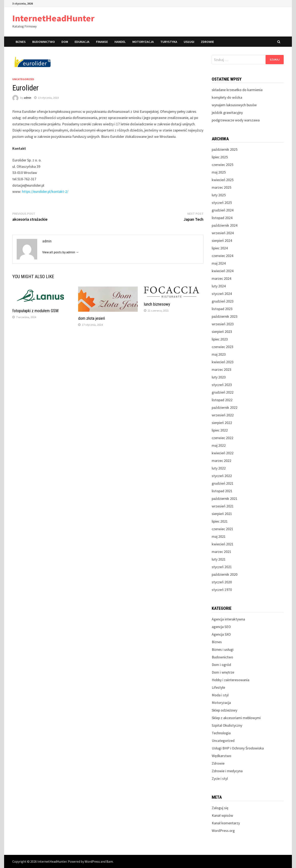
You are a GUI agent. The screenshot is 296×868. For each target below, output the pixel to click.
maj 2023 (219, 354)
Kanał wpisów (222, 815)
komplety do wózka (227, 97)
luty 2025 (219, 195)
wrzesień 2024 (223, 233)
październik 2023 (225, 316)
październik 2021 (225, 499)
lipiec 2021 (220, 521)
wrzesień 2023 (223, 324)
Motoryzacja (143, 42)
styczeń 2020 (222, 582)
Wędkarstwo (221, 756)
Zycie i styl (220, 778)
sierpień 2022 (222, 423)
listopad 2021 (222, 491)
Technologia (221, 733)
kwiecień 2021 (223, 544)
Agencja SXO (221, 634)
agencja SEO (221, 627)
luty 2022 (219, 468)
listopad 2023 (222, 309)
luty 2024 (219, 286)
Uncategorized (23, 79)
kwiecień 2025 (223, 180)
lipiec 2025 (220, 157)
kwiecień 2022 (223, 453)
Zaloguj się (220, 808)
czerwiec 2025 (223, 165)
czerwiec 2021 (223, 529)
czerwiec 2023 (223, 347)
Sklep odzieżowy (224, 710)
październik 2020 (225, 574)
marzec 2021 (221, 552)
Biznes (21, 42)
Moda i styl (220, 695)
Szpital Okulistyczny (227, 725)
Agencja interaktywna (228, 619)
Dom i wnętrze (223, 672)
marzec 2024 (221, 278)
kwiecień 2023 (223, 362)
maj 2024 (219, 263)
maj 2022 (219, 445)
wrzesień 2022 (223, 415)
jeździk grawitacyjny (227, 112)
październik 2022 (225, 407)
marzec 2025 (221, 187)
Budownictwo (44, 42)
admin (28, 98)
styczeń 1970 (222, 590)
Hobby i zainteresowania (231, 680)
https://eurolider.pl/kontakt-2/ (45, 191)
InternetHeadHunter (53, 18)
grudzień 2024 (223, 210)
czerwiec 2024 (223, 256)
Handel (120, 42)
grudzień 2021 (223, 483)
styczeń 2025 (222, 203)
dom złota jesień (92, 318)
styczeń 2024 (222, 294)
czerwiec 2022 (223, 438)
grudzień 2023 (223, 301)
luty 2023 (219, 377)
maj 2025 (219, 172)
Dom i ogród (221, 665)
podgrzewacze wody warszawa (236, 120)
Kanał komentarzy (226, 823)
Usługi (189, 42)
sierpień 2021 (222, 514)
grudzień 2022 (223, 392)
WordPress (92, 861)
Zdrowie (207, 42)
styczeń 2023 (222, 385)
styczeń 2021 (222, 567)
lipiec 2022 (220, 430)
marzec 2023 (221, 369)
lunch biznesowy (157, 304)
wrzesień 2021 (223, 506)
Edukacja (82, 42)
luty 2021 (219, 559)
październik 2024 (225, 225)
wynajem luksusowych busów (234, 105)
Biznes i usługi (223, 649)
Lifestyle (218, 687)
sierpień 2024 (222, 240)
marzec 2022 (221, 461)
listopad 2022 (222, 400)
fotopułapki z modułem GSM (35, 311)
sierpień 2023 (222, 332)
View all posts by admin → (61, 252)
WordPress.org (223, 831)
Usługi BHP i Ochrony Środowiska (238, 748)
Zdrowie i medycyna (227, 771)
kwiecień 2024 (223, 271)
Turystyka (169, 42)
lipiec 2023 (220, 339)
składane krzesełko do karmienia (237, 90)
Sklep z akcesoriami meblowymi (236, 718)
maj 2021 (219, 536)
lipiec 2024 (220, 248)
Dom (65, 42)
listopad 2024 (222, 218)
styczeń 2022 (222, 476)
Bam (110, 861)
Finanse (102, 42)
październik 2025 (225, 149)
